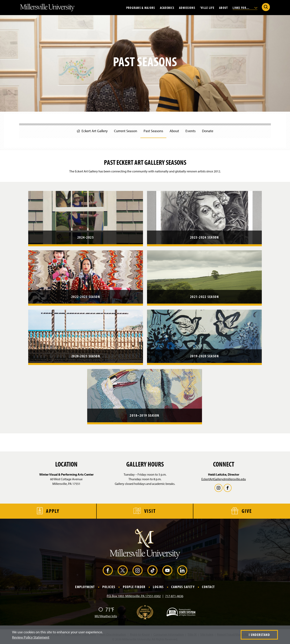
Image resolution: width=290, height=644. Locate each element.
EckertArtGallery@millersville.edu (224, 479)
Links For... (245, 7)
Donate (208, 131)
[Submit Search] (266, 7)
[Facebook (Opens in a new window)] (108, 570)
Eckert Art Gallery (92, 131)
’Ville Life (207, 7)
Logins (158, 587)
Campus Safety (183, 587)
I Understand (259, 635)
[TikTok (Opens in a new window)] (152, 570)
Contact (208, 587)
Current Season (126, 131)
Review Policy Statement (31, 637)
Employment (85, 587)
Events (191, 131)
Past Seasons (153, 131)
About (223, 7)
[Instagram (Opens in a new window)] (138, 570)
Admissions (187, 7)
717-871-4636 (174, 596)
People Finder (134, 587)
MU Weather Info (106, 616)
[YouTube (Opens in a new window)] (167, 570)
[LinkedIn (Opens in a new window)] (182, 570)
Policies (109, 587)
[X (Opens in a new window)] (123, 570)
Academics (167, 7)
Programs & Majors (141, 7)
